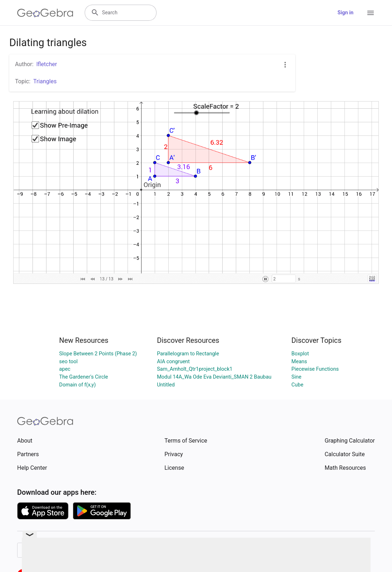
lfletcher (47, 64)
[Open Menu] (371, 13)
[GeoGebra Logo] (45, 13)
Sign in (346, 13)
